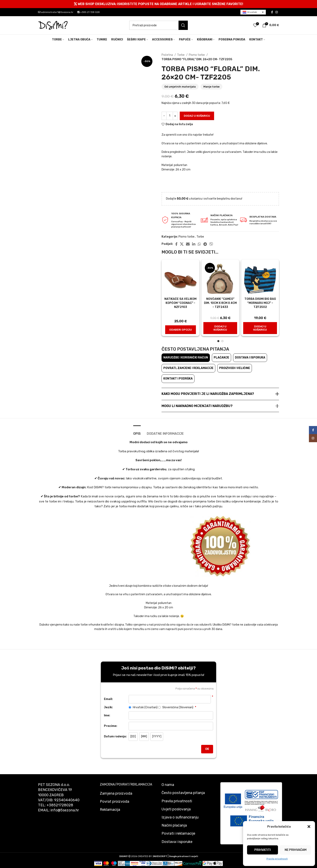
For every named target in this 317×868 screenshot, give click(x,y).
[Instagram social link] (277, 12)
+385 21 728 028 (89, 12)
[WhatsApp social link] (199, 244)
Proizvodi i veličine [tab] (235, 368)
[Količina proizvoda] (170, 116)
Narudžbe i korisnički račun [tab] (186, 358)
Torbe (181, 55)
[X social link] (182, 244)
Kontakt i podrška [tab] (178, 379)
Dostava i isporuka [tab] (250, 358)
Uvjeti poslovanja (176, 809)
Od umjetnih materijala (180, 87)
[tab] (137, 432)
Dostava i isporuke (177, 842)
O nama (168, 785)
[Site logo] (53, 25)
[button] (309, 827)
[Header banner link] (158, 4)
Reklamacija (110, 810)
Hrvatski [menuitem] (252, 12)
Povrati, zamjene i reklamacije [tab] (188, 368)
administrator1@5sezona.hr (56, 12)
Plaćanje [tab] (221, 358)
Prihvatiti (263, 850)
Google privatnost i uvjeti (183, 856)
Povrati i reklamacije (178, 833)
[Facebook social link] (272, 12)
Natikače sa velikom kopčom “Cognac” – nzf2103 (180, 303)
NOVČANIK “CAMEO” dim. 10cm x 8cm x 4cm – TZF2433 (220, 303)
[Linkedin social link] (194, 244)
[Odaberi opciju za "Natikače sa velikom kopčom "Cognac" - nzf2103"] (181, 330)
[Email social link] (188, 244)
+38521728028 (60, 805)
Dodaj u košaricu (197, 116)
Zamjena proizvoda (116, 793)
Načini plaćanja (174, 825)
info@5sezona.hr (65, 810)
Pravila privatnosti (277, 859)
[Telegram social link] (205, 244)
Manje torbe (211, 87)
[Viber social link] (211, 244)
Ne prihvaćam (296, 850)
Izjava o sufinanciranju (180, 817)
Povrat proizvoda (115, 801)
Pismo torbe (197, 55)
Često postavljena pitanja (183, 793)
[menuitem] (253, 12)
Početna (167, 55)
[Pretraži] (158, 25)
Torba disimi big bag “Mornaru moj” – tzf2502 (260, 303)
